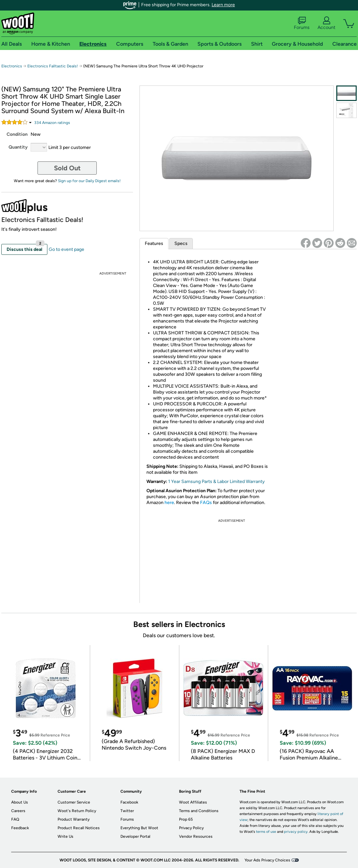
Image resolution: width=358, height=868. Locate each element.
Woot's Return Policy (77, 811)
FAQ (15, 819)
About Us (20, 802)
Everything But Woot (139, 828)
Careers (18, 811)
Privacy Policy (191, 828)
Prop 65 (186, 819)
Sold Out (67, 168)
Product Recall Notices (79, 828)
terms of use (266, 832)
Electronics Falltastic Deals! (53, 66)
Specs (181, 243)
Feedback (20, 828)
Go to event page (66, 249)
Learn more (223, 5)
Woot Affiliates (193, 802)
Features (154, 243)
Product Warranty (74, 819)
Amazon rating (52, 123)
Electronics (12, 66)
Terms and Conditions (199, 811)
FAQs (206, 503)
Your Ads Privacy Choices (267, 860)
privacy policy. (296, 832)
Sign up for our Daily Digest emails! (89, 181)
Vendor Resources (196, 836)
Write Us (65, 836)
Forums (302, 23)
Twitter (127, 811)
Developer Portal (135, 836)
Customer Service (74, 802)
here (169, 503)
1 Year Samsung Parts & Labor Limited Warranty (217, 482)
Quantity (18, 147)
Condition (17, 134)
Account (326, 23)
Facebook (129, 802)
